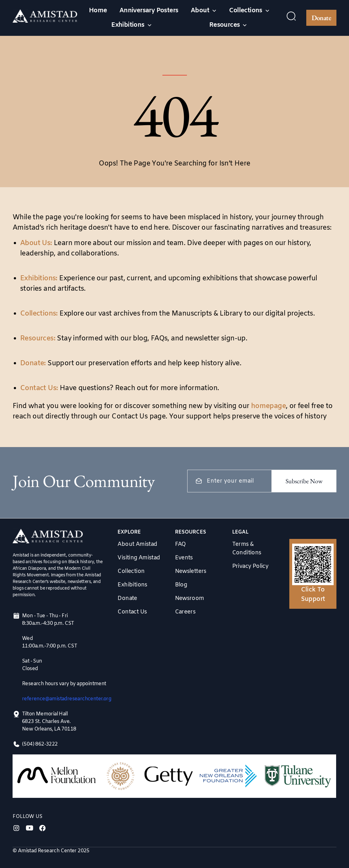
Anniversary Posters (149, 11)
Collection (131, 571)
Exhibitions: (39, 279)
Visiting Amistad (139, 558)
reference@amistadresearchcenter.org (67, 699)
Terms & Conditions (247, 549)
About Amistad (137, 544)
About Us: (36, 243)
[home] (45, 18)
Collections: (39, 314)
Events (184, 558)
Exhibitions (132, 585)
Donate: (33, 364)
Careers (185, 612)
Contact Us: (39, 388)
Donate (321, 18)
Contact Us (132, 612)
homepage (268, 406)
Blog (181, 585)
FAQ (180, 544)
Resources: (38, 339)
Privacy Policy (250, 566)
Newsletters (191, 571)
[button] (204, 11)
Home (98, 11)
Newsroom (190, 598)
